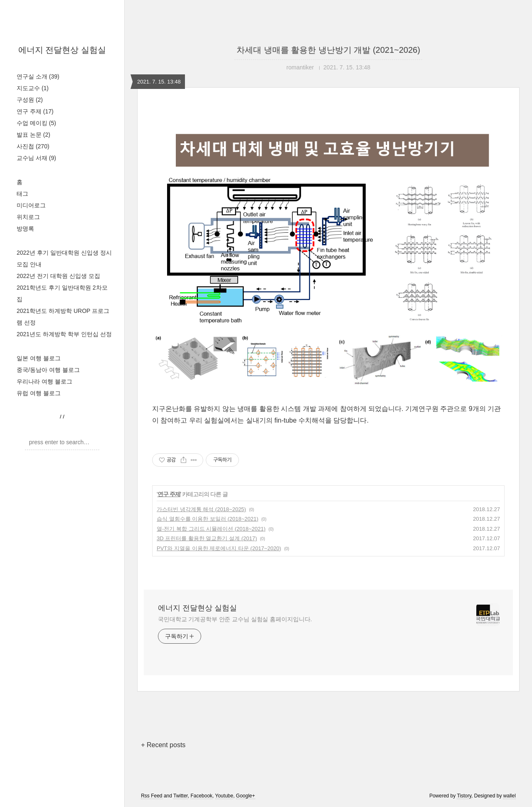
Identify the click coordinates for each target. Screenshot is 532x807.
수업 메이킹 (36, 123)
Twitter (181, 796)
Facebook (201, 796)
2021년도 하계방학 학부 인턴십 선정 (64, 334)
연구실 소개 (38, 76)
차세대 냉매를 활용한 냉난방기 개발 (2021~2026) (328, 50)
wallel (510, 796)
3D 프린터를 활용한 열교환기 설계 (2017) (207, 538)
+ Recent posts (163, 745)
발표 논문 (33, 135)
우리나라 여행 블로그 (44, 381)
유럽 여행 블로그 (39, 393)
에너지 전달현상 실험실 (62, 50)
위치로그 (28, 217)
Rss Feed (151, 796)
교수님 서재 (36, 158)
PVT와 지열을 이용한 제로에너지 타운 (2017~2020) (219, 548)
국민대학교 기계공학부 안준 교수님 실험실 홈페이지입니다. (235, 619)
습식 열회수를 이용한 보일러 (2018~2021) (208, 519)
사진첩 (33, 146)
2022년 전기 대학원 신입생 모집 (58, 276)
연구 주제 (35, 111)
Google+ (246, 796)
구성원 (30, 100)
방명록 (25, 229)
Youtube (224, 796)
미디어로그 (31, 205)
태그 (22, 194)
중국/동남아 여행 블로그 (48, 370)
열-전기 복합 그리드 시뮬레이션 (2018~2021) (211, 529)
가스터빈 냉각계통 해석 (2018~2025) (201, 509)
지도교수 (33, 88)
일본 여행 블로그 (39, 358)
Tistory (464, 796)
